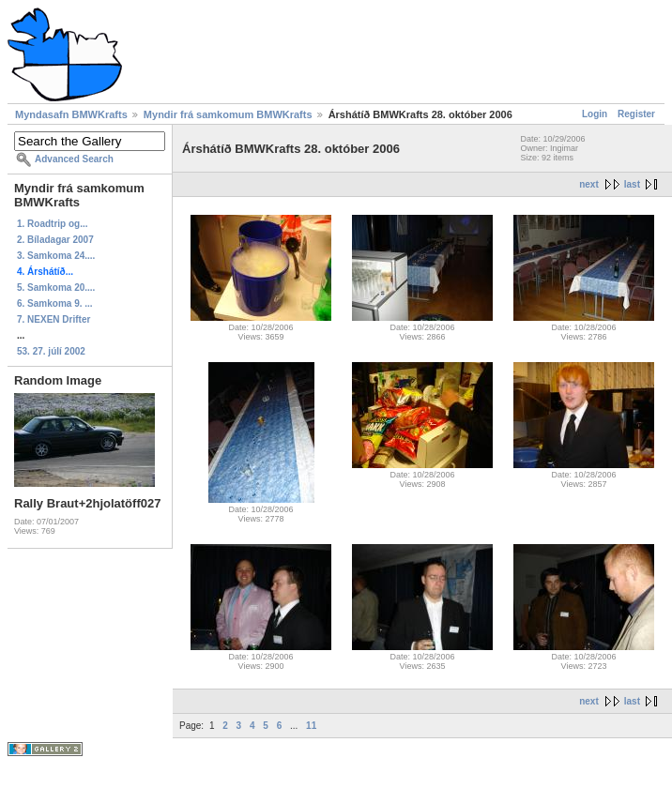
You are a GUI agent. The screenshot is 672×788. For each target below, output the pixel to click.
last (632, 184)
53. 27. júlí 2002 (51, 351)
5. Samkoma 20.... (56, 288)
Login (595, 114)
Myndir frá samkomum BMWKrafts (228, 114)
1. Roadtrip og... (53, 224)
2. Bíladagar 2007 (55, 240)
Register (636, 114)
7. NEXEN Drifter (53, 319)
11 (311, 726)
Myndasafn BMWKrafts (71, 114)
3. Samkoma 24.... (56, 256)
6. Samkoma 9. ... (55, 303)
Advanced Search (74, 159)
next (589, 184)
